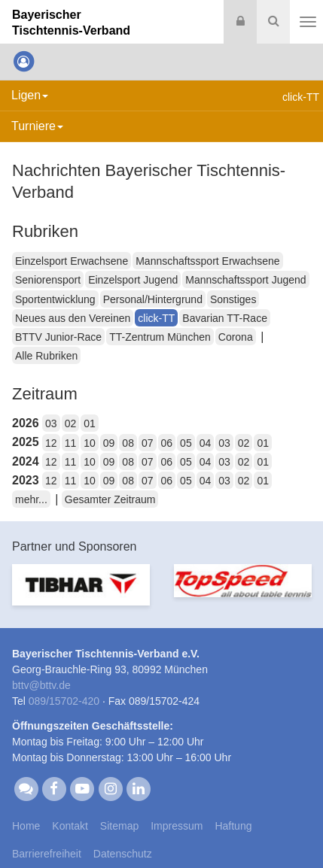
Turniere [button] (37, 126)
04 (206, 443)
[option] (81, 594)
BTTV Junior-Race (58, 337)
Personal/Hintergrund (153, 299)
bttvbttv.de (41, 685)
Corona (236, 337)
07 (148, 443)
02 (71, 423)
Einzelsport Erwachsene (72, 261)
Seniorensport (48, 280)
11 (71, 443)
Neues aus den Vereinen (73, 318)
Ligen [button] (30, 95)
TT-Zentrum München (160, 337)
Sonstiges (233, 299)
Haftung (233, 826)
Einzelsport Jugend (133, 280)
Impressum (177, 826)
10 (90, 443)
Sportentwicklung (55, 299)
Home (26, 826)
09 (109, 443)
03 (51, 423)
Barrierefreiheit (47, 854)
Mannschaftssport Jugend (245, 280)
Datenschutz (123, 854)
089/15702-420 (64, 701)
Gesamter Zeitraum (110, 499)
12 (51, 443)
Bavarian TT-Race (225, 318)
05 (186, 443)
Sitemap (119, 826)
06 (167, 443)
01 (90, 423)
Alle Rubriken (46, 356)
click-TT (156, 318)
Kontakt (70, 826)
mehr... (31, 499)
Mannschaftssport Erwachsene (207, 261)
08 (128, 443)
